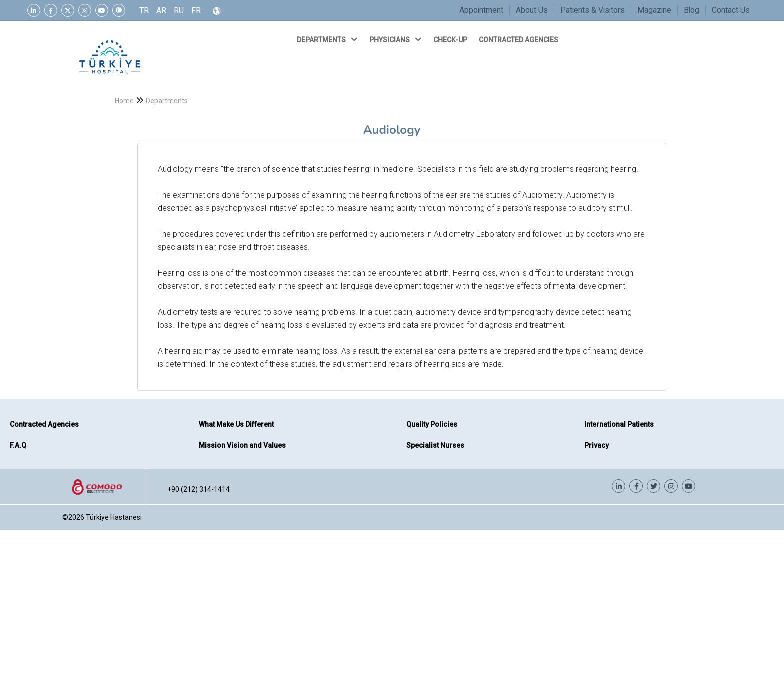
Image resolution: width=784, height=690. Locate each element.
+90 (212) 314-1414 (199, 489)
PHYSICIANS (396, 39)
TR (144, 11)
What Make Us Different (236, 424)
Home (124, 101)
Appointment (481, 10)
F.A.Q (18, 445)
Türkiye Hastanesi (114, 517)
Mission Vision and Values (242, 445)
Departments (167, 101)
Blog (692, 10)
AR (161, 11)
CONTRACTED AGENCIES (519, 40)
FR (196, 11)
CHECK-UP (451, 40)
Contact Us (731, 10)
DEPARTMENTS (328, 39)
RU (179, 11)
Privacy (597, 445)
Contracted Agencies (44, 424)
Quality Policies (432, 424)
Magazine (654, 10)
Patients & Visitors (593, 10)
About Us (532, 10)
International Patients (619, 424)
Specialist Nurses (435, 445)
